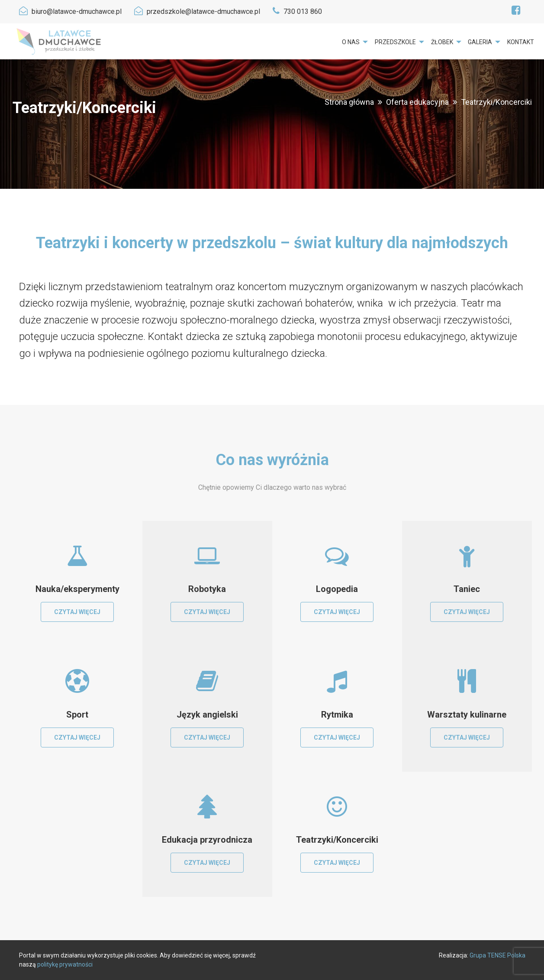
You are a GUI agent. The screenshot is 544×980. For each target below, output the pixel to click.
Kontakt (521, 42)
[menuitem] (355, 42)
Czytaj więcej (77, 612)
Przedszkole (395, 42)
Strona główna (349, 102)
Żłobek (442, 42)
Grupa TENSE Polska (497, 955)
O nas (351, 42)
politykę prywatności (65, 964)
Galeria (480, 42)
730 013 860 (303, 11)
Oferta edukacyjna (417, 102)
